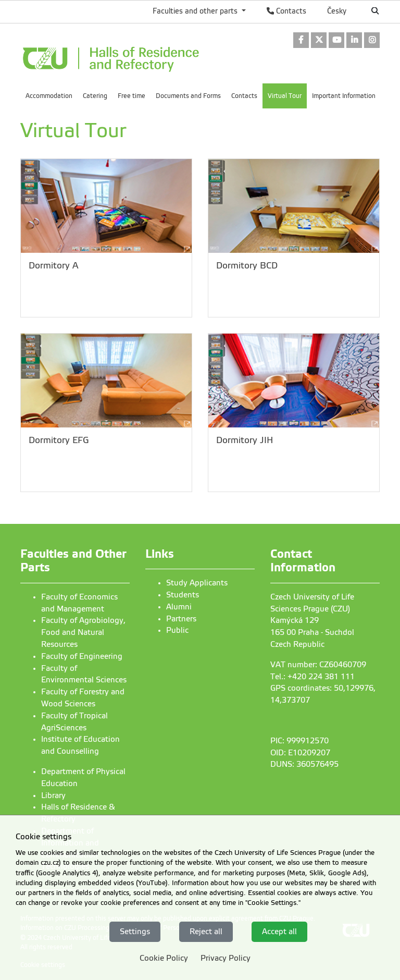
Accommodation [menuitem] (49, 96)
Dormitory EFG (59, 440)
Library (53, 795)
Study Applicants (197, 583)
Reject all (206, 932)
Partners (181, 619)
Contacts (286, 11)
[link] (301, 41)
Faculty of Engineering (82, 656)
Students (183, 595)
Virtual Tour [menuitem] (285, 96)
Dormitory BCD (247, 266)
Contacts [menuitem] (244, 96)
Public (177, 630)
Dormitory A (53, 266)
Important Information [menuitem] (344, 96)
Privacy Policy (226, 958)
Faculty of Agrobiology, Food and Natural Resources (83, 632)
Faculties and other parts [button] (196, 11)
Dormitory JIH (245, 440)
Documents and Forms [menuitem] (188, 96)
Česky (337, 11)
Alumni (179, 607)
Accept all (279, 932)
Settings (135, 932)
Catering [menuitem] (95, 96)
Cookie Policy (164, 958)
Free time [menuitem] (132, 96)
